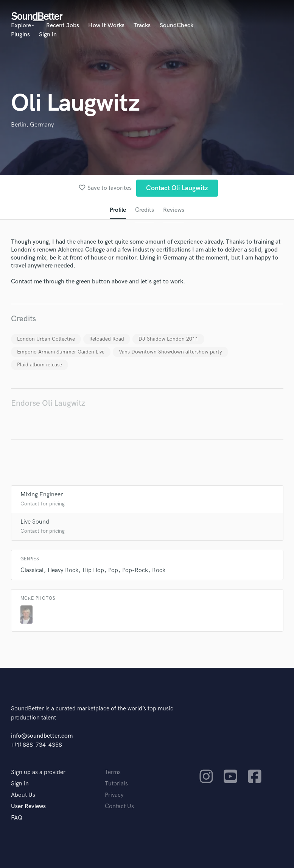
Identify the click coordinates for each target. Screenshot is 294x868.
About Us (23, 795)
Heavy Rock (63, 570)
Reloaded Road (107, 339)
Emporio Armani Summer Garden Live (61, 352)
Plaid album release (40, 365)
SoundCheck (177, 26)
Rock (159, 570)
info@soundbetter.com (42, 736)
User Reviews (28, 806)
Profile (118, 210)
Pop (113, 570)
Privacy (114, 795)
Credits (145, 210)
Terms (113, 772)
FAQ (17, 818)
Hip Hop (93, 570)
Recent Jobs (63, 26)
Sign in (48, 35)
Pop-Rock (135, 570)
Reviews (174, 210)
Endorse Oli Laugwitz (48, 403)
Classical (32, 570)
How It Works (106, 26)
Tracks (142, 26)
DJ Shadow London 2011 (168, 339)
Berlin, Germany (33, 125)
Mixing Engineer (42, 495)
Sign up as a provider (38, 772)
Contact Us (119, 806)
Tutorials (116, 784)
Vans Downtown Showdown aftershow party (170, 352)
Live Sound (35, 522)
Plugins (20, 35)
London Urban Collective (46, 339)
